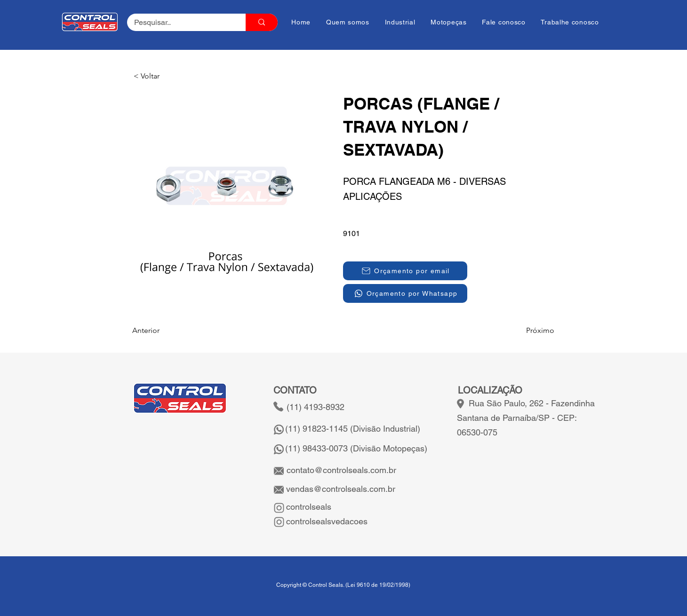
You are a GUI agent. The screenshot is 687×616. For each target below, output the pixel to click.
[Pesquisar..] (180, 23)
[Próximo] (531, 331)
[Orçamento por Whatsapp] (405, 293)
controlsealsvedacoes (326, 521)
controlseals (308, 507)
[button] (165, 76)
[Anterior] (163, 331)
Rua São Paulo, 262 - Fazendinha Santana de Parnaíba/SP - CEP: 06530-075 (526, 418)
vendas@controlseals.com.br (340, 489)
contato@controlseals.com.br (341, 470)
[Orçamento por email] (405, 271)
